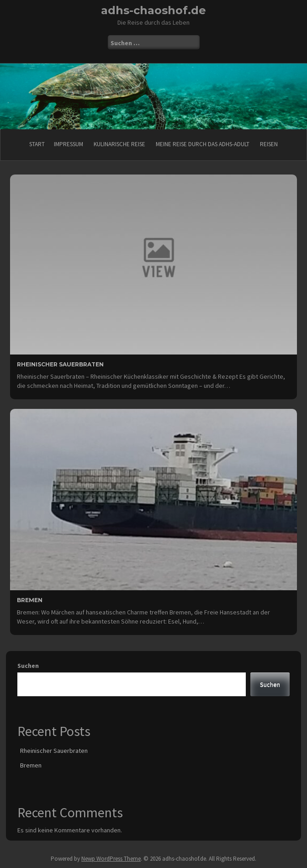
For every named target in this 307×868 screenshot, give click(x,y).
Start (37, 144)
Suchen (28, 666)
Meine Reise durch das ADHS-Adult (203, 144)
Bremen (30, 600)
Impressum (69, 144)
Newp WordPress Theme (111, 859)
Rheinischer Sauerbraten (60, 364)
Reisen (269, 144)
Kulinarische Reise (119, 144)
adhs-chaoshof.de (153, 10)
